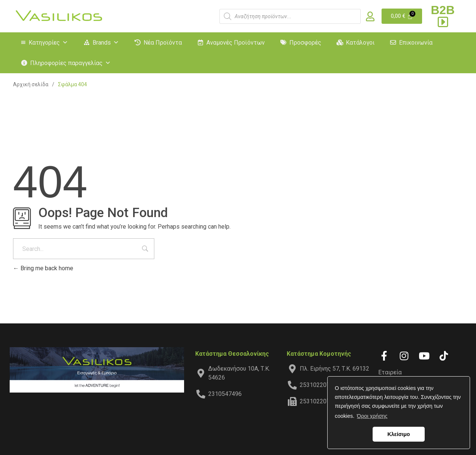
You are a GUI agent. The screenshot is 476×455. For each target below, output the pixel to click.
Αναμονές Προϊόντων (236, 43)
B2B (443, 16)
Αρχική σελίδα (31, 84)
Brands (106, 43)
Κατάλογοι (360, 43)
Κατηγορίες (48, 43)
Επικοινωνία (416, 43)
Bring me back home (43, 268)
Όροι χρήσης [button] (372, 416)
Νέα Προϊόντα (163, 43)
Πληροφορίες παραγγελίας (70, 63)
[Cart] (402, 16)
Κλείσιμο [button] (399, 434)
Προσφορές (305, 43)
